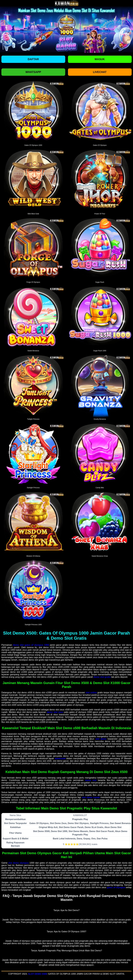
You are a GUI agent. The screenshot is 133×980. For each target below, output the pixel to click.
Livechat (100, 72)
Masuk (100, 59)
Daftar (33, 59)
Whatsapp (33, 72)
